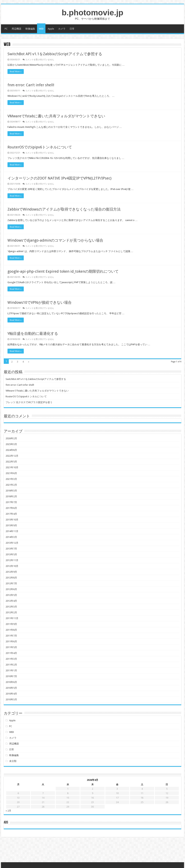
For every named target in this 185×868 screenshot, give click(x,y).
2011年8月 (11, 630)
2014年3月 (11, 537)
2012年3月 (11, 607)
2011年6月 (11, 641)
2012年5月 (11, 595)
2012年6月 (11, 589)
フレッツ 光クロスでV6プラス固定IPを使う (29, 402)
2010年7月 (11, 676)
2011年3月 (11, 659)
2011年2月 (11, 665)
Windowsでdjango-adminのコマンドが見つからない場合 (55, 240)
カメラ (62, 29)
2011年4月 (11, 653)
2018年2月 (11, 496)
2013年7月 (11, 549)
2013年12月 (12, 543)
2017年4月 (11, 514)
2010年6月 (11, 682)
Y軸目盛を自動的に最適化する (33, 334)
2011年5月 (11, 647)
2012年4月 (11, 601)
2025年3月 (11, 444)
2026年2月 (11, 438)
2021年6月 (11, 473)
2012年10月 (12, 566)
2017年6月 (11, 508)
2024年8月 (11, 450)
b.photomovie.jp (92, 13)
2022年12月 (12, 456)
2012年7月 (11, 583)
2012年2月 (11, 612)
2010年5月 (11, 688)
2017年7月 (11, 502)
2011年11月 (12, 618)
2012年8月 (11, 578)
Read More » (16, 71)
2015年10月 (12, 520)
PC (6, 29)
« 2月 (8, 811)
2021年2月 (11, 485)
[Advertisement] (92, 850)
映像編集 (30, 29)
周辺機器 (16, 29)
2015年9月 (11, 525)
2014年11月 (12, 531)
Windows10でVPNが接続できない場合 (40, 302)
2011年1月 (11, 670)
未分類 (13, 761)
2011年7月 (11, 636)
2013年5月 (11, 554)
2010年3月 (11, 699)
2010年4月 (11, 694)
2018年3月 (11, 491)
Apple (51, 29)
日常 (72, 29)
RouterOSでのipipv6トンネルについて (40, 147)
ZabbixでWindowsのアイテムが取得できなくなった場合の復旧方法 (64, 209)
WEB (41, 29)
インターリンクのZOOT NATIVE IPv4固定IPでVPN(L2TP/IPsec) (59, 178)
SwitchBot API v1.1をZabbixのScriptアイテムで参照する (55, 54)
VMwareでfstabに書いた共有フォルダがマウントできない (56, 116)
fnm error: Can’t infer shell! (31, 85)
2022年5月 (11, 462)
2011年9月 (11, 624)
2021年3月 (11, 479)
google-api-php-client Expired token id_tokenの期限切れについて (63, 271)
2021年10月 (12, 467)
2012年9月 (11, 572)
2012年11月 (12, 560)
